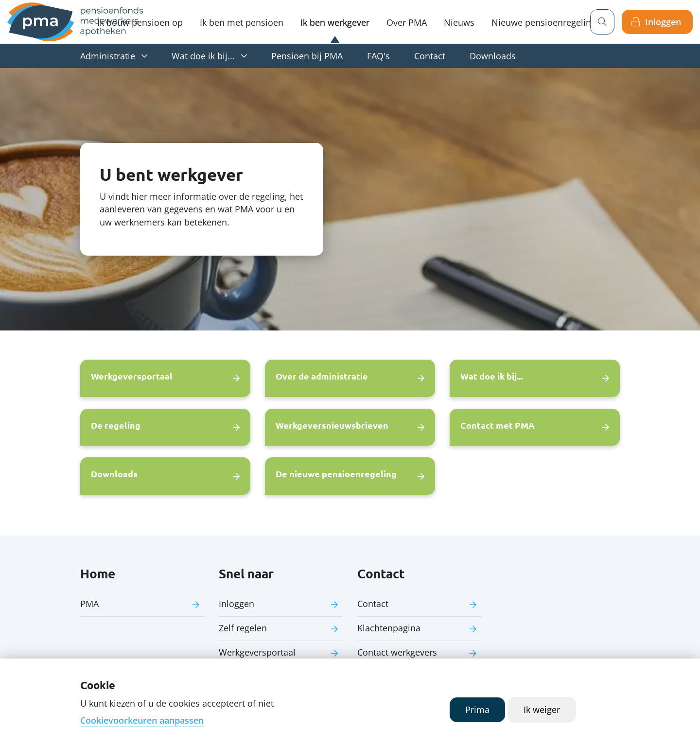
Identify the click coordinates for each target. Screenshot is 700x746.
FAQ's (378, 56)
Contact (430, 56)
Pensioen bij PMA (307, 56)
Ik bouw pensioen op (140, 22)
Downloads (493, 56)
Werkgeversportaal (257, 652)
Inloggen (663, 22)
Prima (477, 710)
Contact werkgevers (397, 652)
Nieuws (459, 22)
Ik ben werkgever (335, 22)
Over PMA (407, 22)
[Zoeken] (602, 22)
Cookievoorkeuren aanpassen (142, 720)
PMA (89, 604)
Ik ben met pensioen (242, 22)
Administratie (108, 56)
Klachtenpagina (389, 628)
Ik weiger (542, 710)
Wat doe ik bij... (203, 56)
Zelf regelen (243, 628)
